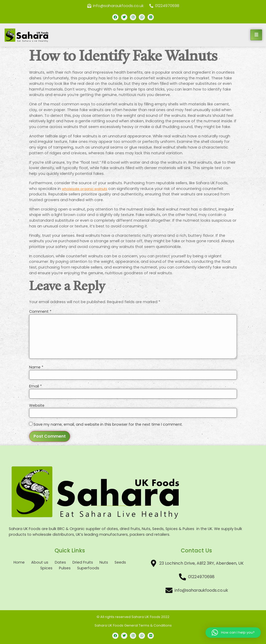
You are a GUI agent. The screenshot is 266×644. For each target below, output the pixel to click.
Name (36, 367)
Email (35, 386)
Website (37, 405)
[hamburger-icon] (256, 35)
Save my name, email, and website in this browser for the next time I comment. (108, 424)
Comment (40, 311)
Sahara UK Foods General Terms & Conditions (133, 625)
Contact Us (196, 550)
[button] (233, 633)
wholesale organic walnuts (85, 189)
